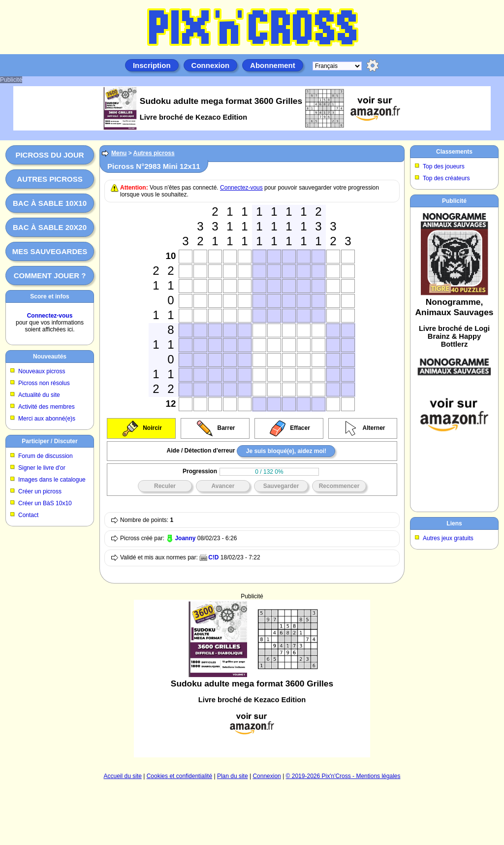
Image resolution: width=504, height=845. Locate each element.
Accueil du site (123, 776)
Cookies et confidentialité (179, 776)
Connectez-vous (50, 316)
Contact (28, 515)
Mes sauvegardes (50, 251)
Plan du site (233, 776)
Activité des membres (47, 407)
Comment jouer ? (50, 276)
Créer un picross (40, 491)
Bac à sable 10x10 (50, 203)
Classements (454, 152)
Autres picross (49, 179)
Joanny (185, 538)
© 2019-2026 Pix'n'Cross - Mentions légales (343, 776)
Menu (119, 153)
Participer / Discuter (49, 441)
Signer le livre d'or (42, 468)
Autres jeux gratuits (448, 538)
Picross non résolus (44, 383)
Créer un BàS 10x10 (45, 503)
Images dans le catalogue (52, 480)
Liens (454, 523)
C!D (213, 557)
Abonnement (273, 65)
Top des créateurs (446, 178)
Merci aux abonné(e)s (47, 419)
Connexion (211, 65)
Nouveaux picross (42, 371)
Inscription (152, 65)
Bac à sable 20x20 (50, 227)
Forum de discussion (46, 456)
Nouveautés (50, 357)
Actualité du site (39, 395)
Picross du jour (49, 155)
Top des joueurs (444, 166)
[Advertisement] (252, 679)
